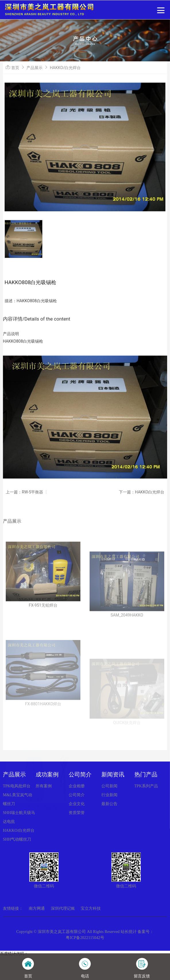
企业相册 (77, 786)
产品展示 (34, 68)
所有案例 (44, 786)
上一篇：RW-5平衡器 (24, 492)
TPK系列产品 (146, 786)
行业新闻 (109, 795)
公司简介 (80, 774)
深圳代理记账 (63, 908)
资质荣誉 (77, 813)
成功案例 (47, 774)
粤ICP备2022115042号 (85, 938)
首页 (15, 68)
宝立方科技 (91, 908)
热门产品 (146, 774)
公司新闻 (109, 786)
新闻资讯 (113, 774)
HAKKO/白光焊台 (65, 68)
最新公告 (109, 804)
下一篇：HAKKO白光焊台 (142, 492)
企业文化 (77, 804)
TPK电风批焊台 (17, 786)
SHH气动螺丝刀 (17, 839)
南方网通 (37, 908)
